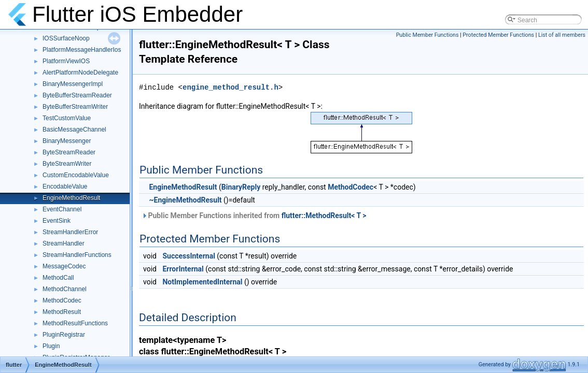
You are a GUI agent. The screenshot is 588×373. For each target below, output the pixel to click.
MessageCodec (64, 266)
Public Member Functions (428, 35)
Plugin (51, 346)
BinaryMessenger (67, 141)
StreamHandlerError (70, 232)
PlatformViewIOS (66, 61)
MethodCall (58, 278)
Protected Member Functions (498, 35)
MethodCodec (62, 300)
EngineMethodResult (71, 198)
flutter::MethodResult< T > (324, 216)
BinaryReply (241, 187)
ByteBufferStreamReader (77, 95)
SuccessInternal (188, 256)
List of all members (562, 35)
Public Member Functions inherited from (254, 216)
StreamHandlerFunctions (77, 255)
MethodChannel (65, 289)
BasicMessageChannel (74, 130)
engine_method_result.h (230, 87)
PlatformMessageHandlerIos (82, 50)
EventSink (57, 221)
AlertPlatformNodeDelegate (80, 73)
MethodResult (62, 312)
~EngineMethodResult (185, 200)
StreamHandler (64, 243)
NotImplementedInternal (202, 282)
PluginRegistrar (64, 335)
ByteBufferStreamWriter (75, 107)
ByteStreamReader (69, 152)
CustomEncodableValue (76, 175)
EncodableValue (65, 187)
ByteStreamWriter (67, 164)
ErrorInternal (183, 269)
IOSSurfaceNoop (66, 38)
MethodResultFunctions (75, 323)
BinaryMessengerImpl (73, 84)
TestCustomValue (67, 118)
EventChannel (62, 209)
